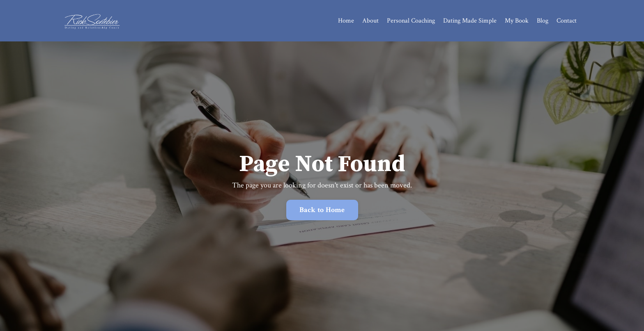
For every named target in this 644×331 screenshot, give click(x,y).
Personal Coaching (411, 21)
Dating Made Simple (470, 21)
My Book (517, 21)
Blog (543, 21)
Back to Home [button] (322, 210)
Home (346, 21)
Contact (567, 21)
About (370, 21)
